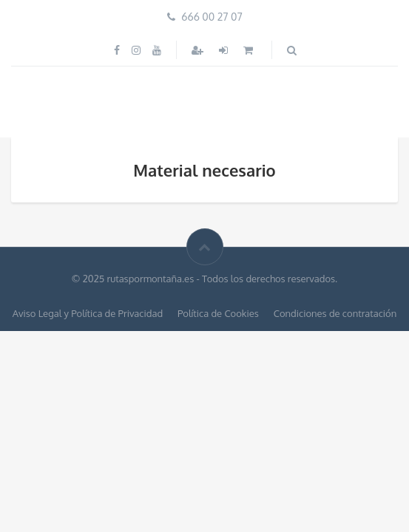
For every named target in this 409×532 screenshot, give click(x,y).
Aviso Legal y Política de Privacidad (88, 313)
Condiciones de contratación (335, 313)
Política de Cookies (218, 313)
